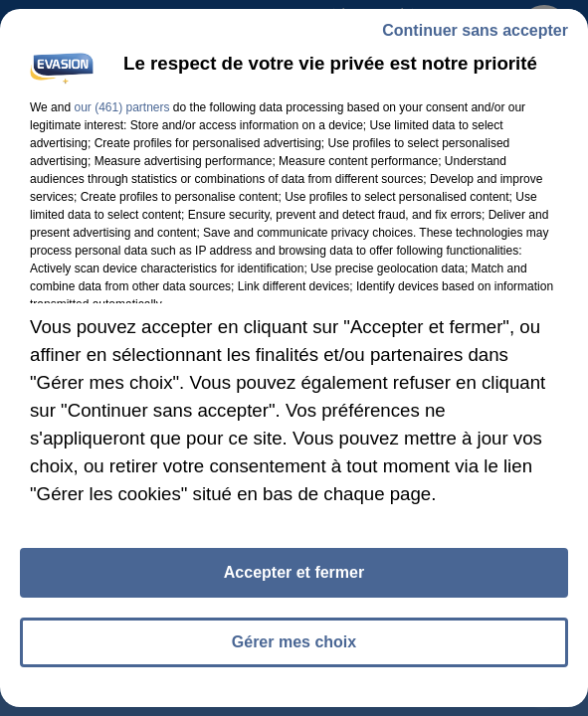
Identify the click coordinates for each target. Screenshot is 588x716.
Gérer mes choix (294, 642)
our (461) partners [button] (121, 107)
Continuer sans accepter (475, 30)
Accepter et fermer (294, 572)
